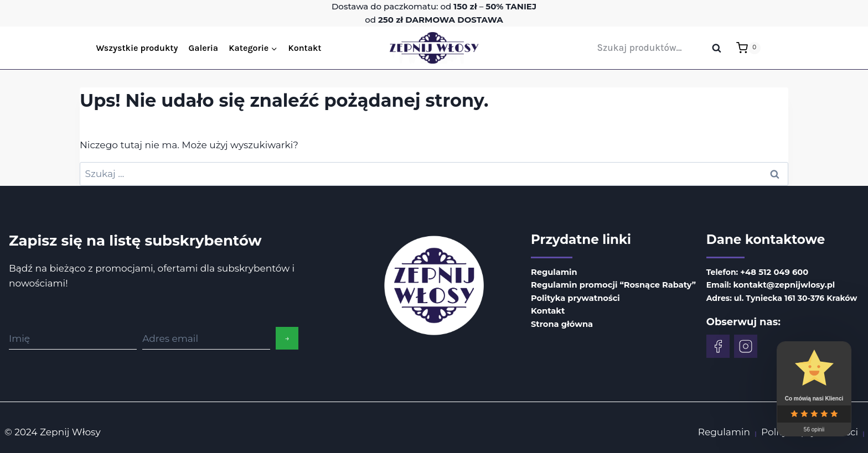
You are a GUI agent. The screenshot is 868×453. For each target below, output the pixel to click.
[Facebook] (714, 345)
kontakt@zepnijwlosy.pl (778, 284)
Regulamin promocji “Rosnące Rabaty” (610, 284)
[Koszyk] (748, 48)
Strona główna (560, 321)
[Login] (772, 48)
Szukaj (720, 49)
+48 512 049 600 (769, 272)
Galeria (204, 48)
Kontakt (304, 48)
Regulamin (553, 272)
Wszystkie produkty (137, 48)
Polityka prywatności (573, 297)
